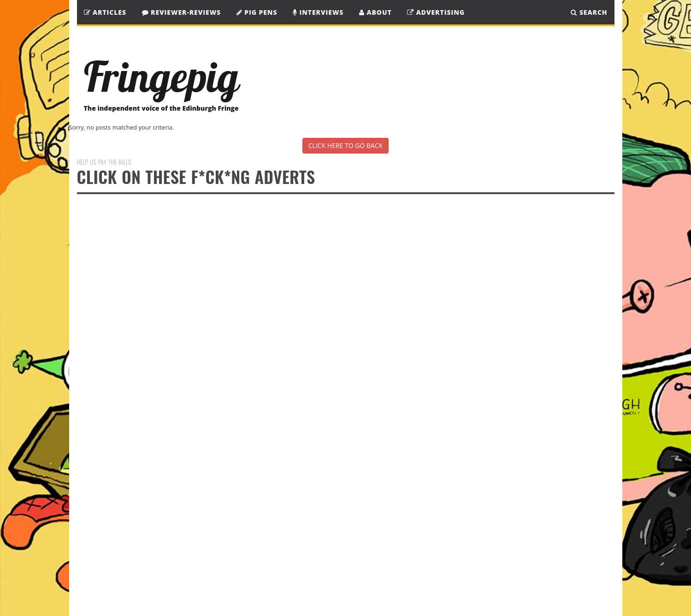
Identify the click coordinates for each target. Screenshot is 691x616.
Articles (105, 12)
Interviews (318, 12)
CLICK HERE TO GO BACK (345, 145)
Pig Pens (257, 12)
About (375, 12)
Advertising (436, 12)
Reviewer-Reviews (182, 12)
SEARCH (589, 12)
